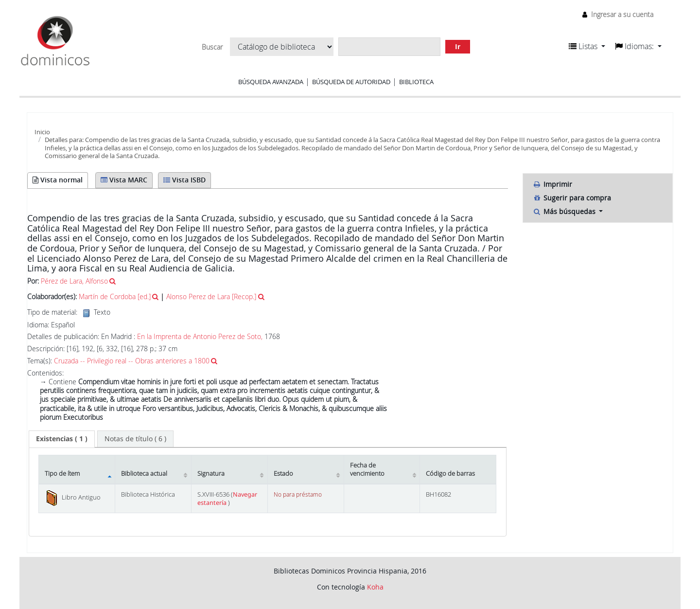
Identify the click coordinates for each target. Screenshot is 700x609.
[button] (587, 46)
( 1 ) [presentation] (62, 439)
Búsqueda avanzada (271, 82)
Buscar (212, 47)
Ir (458, 46)
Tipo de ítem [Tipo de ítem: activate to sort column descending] (62, 474)
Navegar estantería (227, 499)
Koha (375, 587)
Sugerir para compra (572, 198)
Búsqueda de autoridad (351, 82)
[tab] (62, 439)
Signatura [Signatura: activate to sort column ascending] (211, 474)
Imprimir (552, 184)
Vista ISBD (184, 180)
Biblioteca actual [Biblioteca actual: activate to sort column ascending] (144, 474)
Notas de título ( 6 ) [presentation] (135, 439)
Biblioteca (416, 82)
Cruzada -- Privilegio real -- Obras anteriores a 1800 (132, 361)
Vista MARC (124, 180)
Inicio (42, 132)
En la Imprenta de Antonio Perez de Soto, (201, 336)
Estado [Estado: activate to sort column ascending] (283, 474)
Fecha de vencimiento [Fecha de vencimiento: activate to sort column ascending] (367, 469)
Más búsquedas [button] (565, 211)
